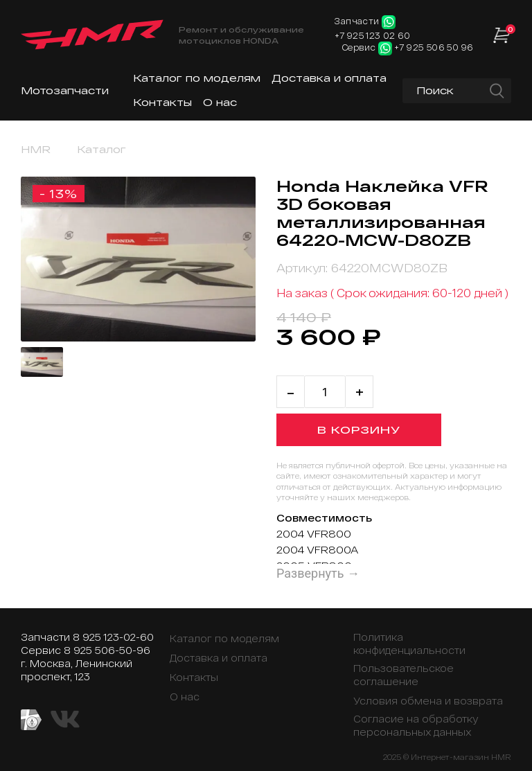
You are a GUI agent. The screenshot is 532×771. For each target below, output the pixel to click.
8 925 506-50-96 (107, 650)
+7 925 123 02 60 (373, 35)
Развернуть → (318, 573)
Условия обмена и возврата (428, 701)
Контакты (162, 102)
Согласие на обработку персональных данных (416, 725)
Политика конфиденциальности (409, 644)
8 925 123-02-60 (113, 637)
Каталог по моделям (197, 78)
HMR (36, 149)
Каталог (101, 149)
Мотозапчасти (65, 90)
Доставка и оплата (329, 78)
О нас (220, 102)
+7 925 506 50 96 (434, 47)
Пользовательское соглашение (404, 675)
